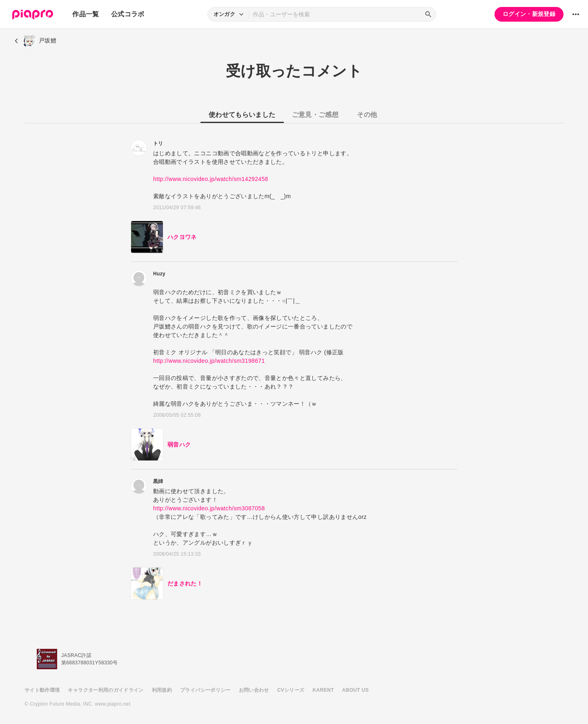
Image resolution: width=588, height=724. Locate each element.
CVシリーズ (291, 690)
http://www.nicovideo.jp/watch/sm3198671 (209, 361)
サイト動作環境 (42, 690)
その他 (367, 115)
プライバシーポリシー (205, 690)
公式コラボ (128, 14)
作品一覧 (86, 14)
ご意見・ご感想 (315, 115)
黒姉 (158, 481)
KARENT (323, 690)
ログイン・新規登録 (529, 14)
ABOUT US (355, 690)
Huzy (159, 274)
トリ (158, 143)
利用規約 (162, 690)
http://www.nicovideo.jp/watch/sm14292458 (211, 179)
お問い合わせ (254, 690)
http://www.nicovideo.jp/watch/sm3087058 (209, 508)
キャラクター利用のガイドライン (106, 690)
